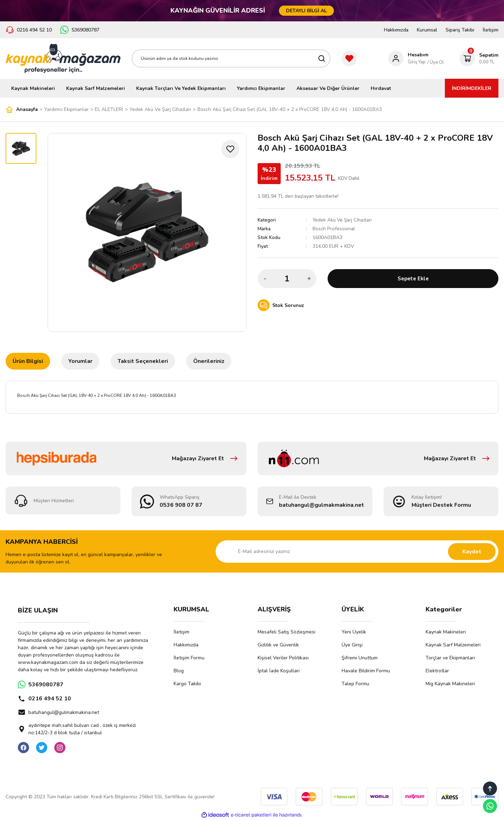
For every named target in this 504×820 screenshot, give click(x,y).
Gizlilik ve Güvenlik (278, 645)
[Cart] (479, 58)
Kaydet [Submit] (472, 552)
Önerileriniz (209, 361)
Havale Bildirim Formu (366, 671)
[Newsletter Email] (357, 552)
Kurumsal (427, 30)
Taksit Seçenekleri (143, 361)
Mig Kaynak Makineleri (450, 684)
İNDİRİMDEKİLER (472, 88)
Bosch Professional (334, 229)
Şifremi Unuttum (360, 658)
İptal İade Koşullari (279, 671)
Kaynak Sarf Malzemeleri (453, 645)
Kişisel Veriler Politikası (283, 658)
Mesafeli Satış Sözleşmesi (286, 632)
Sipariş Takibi (460, 30)
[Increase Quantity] (309, 279)
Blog (179, 671)
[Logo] (63, 58)
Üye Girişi (352, 645)
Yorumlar (80, 361)
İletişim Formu (189, 658)
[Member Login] (408, 58)
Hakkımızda (396, 30)
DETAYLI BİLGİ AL (306, 11)
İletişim (491, 30)
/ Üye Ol (436, 62)
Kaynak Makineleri (446, 632)
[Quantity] (287, 279)
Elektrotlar (437, 671)
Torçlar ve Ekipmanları (450, 658)
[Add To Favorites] (230, 149)
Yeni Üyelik (354, 632)
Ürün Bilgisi (28, 361)
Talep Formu (355, 684)
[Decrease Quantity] (265, 279)
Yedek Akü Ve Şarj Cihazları (343, 220)
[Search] (231, 58)
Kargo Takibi (187, 684)
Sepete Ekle (413, 279)
